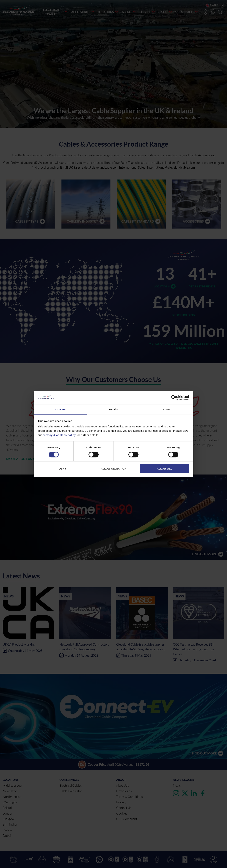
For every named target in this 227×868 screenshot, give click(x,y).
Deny (63, 469)
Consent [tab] (60, 409)
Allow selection (114, 469)
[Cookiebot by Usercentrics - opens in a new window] (174, 398)
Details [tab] (113, 409)
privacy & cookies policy (59, 435)
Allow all (165, 469)
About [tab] (167, 409)
